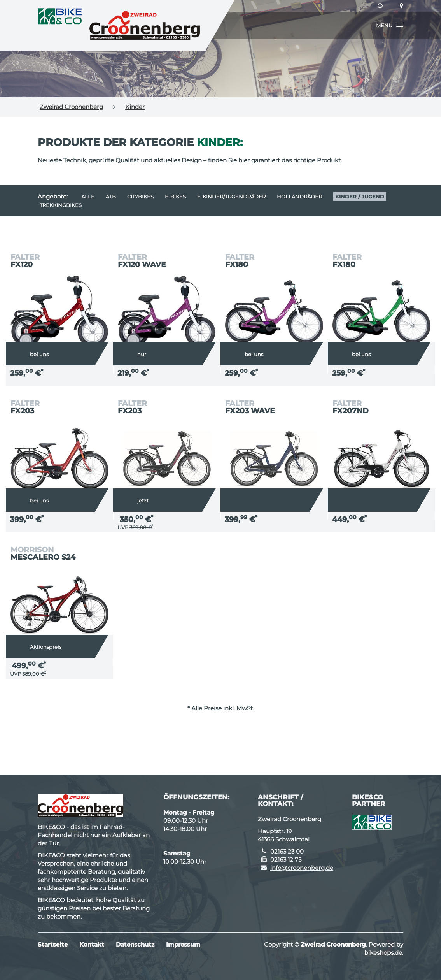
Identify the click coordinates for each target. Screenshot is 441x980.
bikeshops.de (383, 953)
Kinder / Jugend (360, 197)
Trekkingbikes (61, 205)
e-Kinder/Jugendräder (231, 197)
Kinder (135, 107)
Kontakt (92, 944)
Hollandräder (299, 197)
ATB (111, 197)
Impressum (183, 944)
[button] (390, 25)
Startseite (53, 944)
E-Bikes (175, 197)
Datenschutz (135, 944)
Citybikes (140, 197)
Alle (88, 197)
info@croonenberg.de (302, 868)
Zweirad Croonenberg (71, 107)
